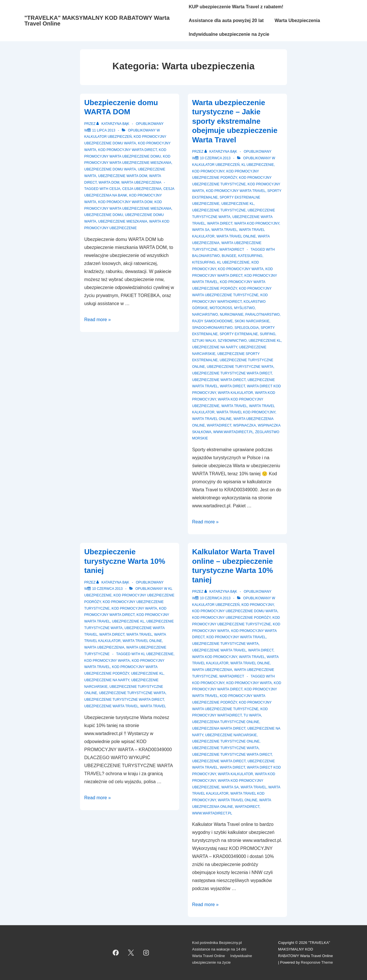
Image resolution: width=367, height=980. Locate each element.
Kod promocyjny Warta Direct (127, 150)
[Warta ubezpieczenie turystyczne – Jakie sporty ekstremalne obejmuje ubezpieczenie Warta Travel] (215, 158)
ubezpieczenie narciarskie (231, 735)
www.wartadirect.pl (233, 432)
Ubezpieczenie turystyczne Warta (240, 367)
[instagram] (146, 953)
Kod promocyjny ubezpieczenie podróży (231, 618)
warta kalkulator (236, 393)
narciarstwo (205, 315)
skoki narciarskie (252, 321)
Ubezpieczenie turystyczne (219, 210)
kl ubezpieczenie (233, 262)
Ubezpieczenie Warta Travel (219, 650)
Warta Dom (109, 182)
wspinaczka (244, 425)
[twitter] (131, 953)
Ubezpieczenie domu (104, 215)
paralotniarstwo (263, 315)
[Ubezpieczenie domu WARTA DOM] (104, 130)
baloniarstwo (206, 256)
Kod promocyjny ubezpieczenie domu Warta (235, 611)
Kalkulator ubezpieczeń (108, 137)
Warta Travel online (212, 419)
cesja (115, 189)
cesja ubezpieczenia (142, 189)
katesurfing (250, 256)
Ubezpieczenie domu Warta (110, 169)
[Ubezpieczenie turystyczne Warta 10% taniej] (107, 589)
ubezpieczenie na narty (215, 347)
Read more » (98, 320)
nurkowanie (232, 315)
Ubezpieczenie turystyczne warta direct (232, 373)
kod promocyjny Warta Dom (125, 202)
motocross (221, 308)
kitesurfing (204, 262)
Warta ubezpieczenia (141, 182)
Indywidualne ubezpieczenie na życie (229, 34)
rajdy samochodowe (212, 321)
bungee (229, 256)
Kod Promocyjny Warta (241, 269)
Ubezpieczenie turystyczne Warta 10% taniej (125, 561)
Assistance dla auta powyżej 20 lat (226, 20)
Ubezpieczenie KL (238, 204)
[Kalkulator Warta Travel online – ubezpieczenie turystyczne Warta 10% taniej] (215, 598)
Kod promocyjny (208, 171)
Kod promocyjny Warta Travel (236, 191)
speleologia (247, 328)
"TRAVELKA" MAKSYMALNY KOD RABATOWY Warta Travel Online (97, 21)
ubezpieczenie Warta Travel (111, 706)
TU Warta (252, 715)
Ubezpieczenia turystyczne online (226, 722)
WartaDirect (232, 250)
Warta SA (201, 230)
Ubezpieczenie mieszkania (123, 221)
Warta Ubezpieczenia (297, 20)
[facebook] (116, 953)
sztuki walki (204, 341)
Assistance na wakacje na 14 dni (219, 949)
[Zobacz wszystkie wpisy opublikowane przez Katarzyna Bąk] (113, 124)
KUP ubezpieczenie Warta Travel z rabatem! (236, 7)
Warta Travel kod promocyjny (246, 412)
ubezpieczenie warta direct (219, 380)
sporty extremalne (239, 334)
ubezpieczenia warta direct (219, 728)
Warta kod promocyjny (257, 223)
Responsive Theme (317, 962)
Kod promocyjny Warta (134, 608)
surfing (268, 334)
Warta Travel (224, 230)
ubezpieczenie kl (265, 341)
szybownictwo (232, 341)
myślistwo (244, 308)
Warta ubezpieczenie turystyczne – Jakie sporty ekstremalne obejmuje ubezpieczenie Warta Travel (235, 121)
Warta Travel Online (236, 236)
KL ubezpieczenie (258, 165)
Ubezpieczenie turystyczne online (226, 741)
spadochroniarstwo (212, 328)
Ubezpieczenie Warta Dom (123, 176)
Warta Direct (220, 223)
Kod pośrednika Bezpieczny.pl (217, 943)
